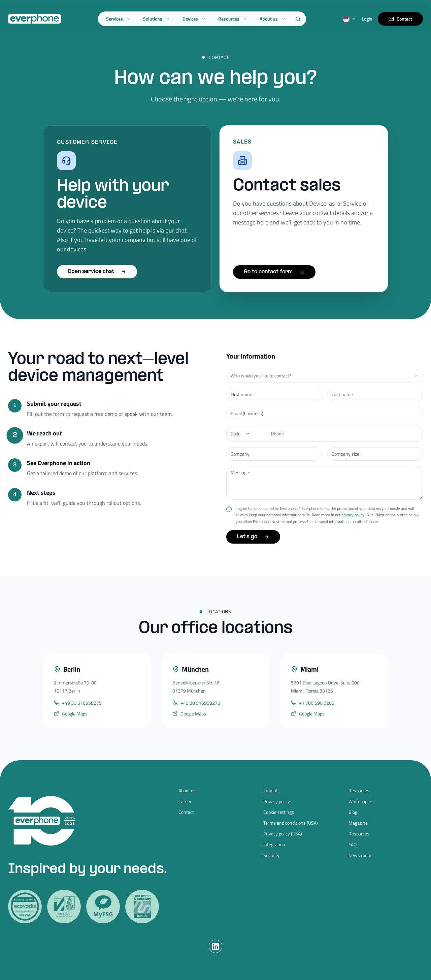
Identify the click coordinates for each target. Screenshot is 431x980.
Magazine (358, 823)
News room (360, 855)
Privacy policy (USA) (283, 834)
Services (119, 19)
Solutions (157, 19)
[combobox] (325, 374)
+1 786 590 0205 (313, 703)
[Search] (298, 19)
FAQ (353, 845)
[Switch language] (350, 19)
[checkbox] (229, 508)
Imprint (271, 791)
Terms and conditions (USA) (291, 823)
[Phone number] (345, 432)
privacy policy (353, 514)
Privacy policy (277, 801)
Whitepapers (361, 801)
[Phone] (246, 432)
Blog (353, 812)
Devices (194, 19)
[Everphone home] (35, 19)
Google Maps (71, 714)
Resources (233, 19)
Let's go (253, 536)
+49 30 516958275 (78, 703)
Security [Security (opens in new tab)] (271, 855)
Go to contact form (274, 272)
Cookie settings (279, 812)
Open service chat (97, 271)
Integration (274, 845)
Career (185, 801)
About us (273, 19)
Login (367, 19)
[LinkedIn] (215, 946)
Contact (400, 19)
